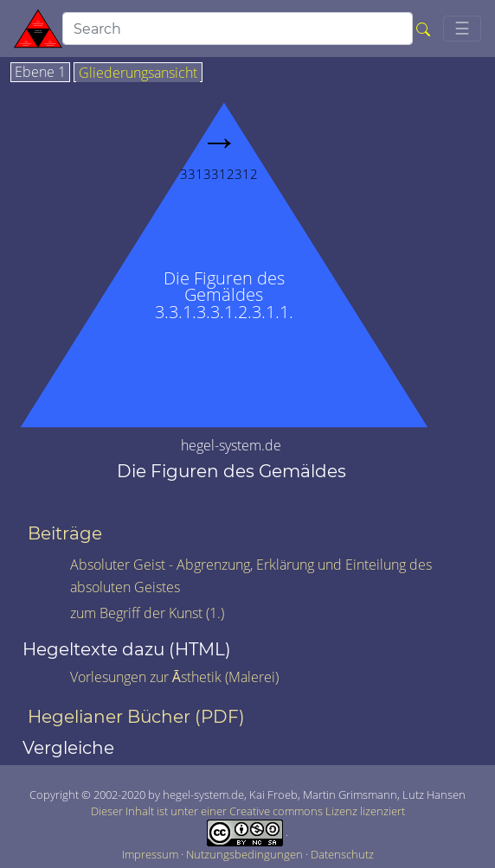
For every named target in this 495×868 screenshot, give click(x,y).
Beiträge (65, 533)
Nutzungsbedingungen (246, 854)
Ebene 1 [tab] (40, 73)
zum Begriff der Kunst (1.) (147, 613)
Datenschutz (342, 854)
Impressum (151, 854)
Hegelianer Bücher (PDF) (136, 717)
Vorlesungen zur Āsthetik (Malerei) (174, 677)
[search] (238, 29)
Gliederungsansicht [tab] (138, 73)
